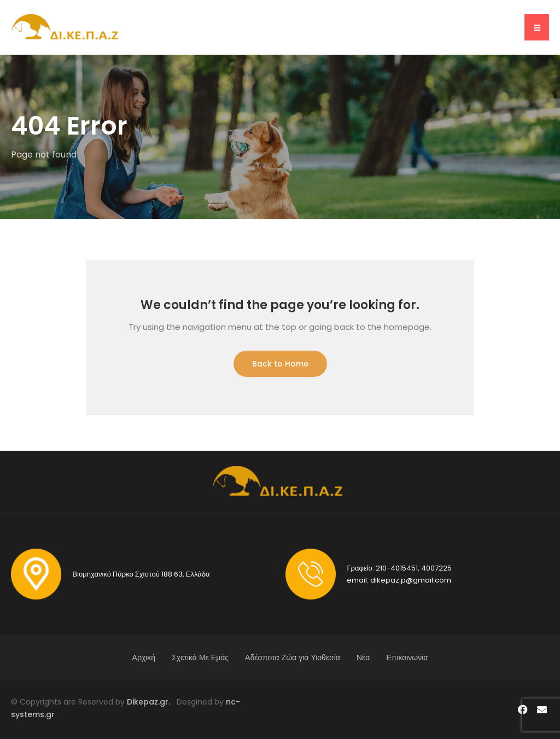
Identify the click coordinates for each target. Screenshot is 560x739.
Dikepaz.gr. (152, 702)
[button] (537, 27)
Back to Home (280, 364)
